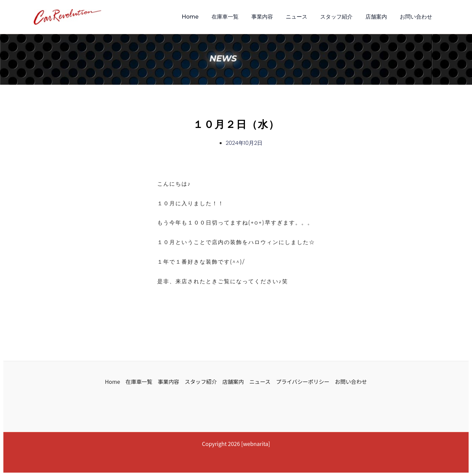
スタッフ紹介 (341, 17)
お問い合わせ (417, 17)
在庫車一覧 (236, 17)
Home (203, 17)
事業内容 (271, 17)
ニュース (304, 17)
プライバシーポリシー (303, 381)
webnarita (256, 444)
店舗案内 (379, 17)
